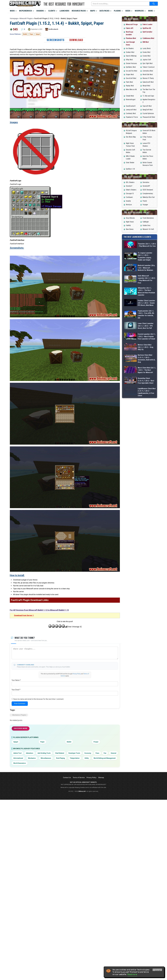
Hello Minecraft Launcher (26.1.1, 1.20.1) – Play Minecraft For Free (146, 281)
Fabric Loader (148, 24)
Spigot (38, 34)
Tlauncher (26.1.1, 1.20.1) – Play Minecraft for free (147, 245)
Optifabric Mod (131, 67)
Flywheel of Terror (132, 117)
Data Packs (104, 11)
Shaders (40, 11)
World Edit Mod (148, 74)
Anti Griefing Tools (44, 753)
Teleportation (75, 758)
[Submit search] (154, 4)
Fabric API (130, 28)
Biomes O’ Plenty (148, 78)
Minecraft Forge (132, 24)
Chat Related (60, 753)
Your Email (16, 690)
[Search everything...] (120, 4)
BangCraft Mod (148, 110)
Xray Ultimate (130, 218)
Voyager (145, 205)
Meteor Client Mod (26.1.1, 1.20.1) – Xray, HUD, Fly (146, 378)
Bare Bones (130, 229)
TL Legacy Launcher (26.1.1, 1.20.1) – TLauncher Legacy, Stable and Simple (145, 256)
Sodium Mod (130, 52)
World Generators (20, 763)
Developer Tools (74, 753)
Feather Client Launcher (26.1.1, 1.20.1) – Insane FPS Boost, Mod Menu (146, 314)
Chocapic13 (130, 194)
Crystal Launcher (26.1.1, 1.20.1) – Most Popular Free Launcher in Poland (147, 362)
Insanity (128, 201)
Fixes (97, 753)
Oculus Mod (146, 52)
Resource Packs (79, 11)
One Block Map (131, 137)
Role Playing (61, 758)
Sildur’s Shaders (131, 190)
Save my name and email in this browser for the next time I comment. (39, 699)
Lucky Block (147, 48)
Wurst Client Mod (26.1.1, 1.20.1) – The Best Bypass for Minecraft (147, 411)
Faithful (128, 225)
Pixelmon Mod (131, 38)
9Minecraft (82, 791)
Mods (12, 11)
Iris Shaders (130, 48)
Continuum (129, 197)
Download (76, 40)
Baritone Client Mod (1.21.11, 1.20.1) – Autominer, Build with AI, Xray (147, 395)
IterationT (129, 186)
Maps (93, 11)
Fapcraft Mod (147, 106)
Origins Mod (130, 74)
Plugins (117, 11)
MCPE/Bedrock (26, 11)
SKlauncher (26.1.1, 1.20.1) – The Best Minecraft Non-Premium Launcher (146, 297)
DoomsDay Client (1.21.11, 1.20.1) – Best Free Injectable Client (146, 427)
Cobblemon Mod (148, 38)
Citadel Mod (130, 96)
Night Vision (130, 222)
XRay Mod (129, 60)
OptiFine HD (147, 28)
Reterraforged (131, 100)
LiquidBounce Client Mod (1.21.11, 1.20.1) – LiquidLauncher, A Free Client (147, 443)
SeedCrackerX (131, 106)
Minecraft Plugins (26, 18)
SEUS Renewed (148, 190)
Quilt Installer (147, 32)
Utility (87, 758)
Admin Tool (17, 753)
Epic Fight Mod (148, 63)
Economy (88, 753)
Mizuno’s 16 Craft (148, 229)
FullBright (146, 222)
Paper (31, 34)
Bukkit (25, 34)
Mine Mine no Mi (131, 89)
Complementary (148, 194)
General (113, 753)
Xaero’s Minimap (131, 56)
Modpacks (139, 11)
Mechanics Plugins (19, 715)
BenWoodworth (53, 29)
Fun (105, 753)
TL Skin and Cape (148, 96)
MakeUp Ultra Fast (149, 197)
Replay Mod (130, 86)
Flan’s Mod (129, 82)
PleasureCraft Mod (149, 117)
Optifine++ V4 (130, 169)
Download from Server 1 (24, 615)
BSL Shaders (130, 182)
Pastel (145, 201)
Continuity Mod (131, 113)
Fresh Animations (148, 218)
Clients (52, 11)
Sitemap (101, 777)
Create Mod (146, 56)
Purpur (96, 742)
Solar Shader (130, 163)
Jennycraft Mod (131, 110)
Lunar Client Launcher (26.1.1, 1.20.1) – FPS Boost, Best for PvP (146, 346)
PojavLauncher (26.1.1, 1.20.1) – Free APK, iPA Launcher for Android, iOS (146, 330)
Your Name (16, 680)
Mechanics (32, 758)
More (151, 11)
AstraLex (129, 205)
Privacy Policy (77, 674)
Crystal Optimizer (148, 113)
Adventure (30, 753)
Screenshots (56, 40)
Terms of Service (79, 777)
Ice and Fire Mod (131, 71)
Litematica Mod (148, 71)
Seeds (128, 11)
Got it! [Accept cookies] (157, 970)
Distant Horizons (131, 63)
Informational (18, 758)
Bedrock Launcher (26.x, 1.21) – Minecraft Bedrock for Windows (146, 268)
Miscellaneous (46, 758)
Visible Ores (146, 225)
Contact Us (67, 777)
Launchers (64, 11)
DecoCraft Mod (131, 78)
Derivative (146, 182)
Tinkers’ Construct (149, 67)
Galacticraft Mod (148, 82)
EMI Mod (146, 42)
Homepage (14, 18)
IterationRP (146, 186)
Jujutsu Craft (147, 60)
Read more (132, 974)
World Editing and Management (105, 758)
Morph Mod (146, 86)
